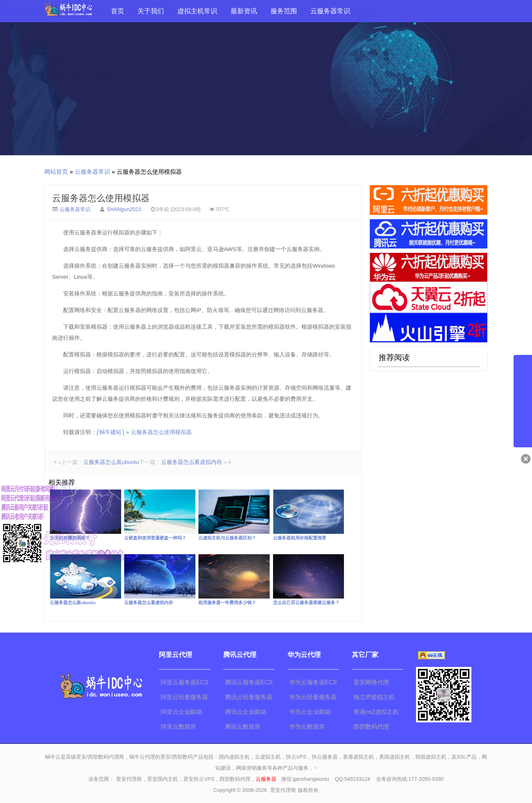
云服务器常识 (330, 11)
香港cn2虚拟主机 (376, 712)
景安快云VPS (199, 779)
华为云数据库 (307, 727)
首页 (117, 11)
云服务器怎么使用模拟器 (101, 198)
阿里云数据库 (178, 727)
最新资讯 (244, 11)
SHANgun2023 (124, 209)
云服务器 (266, 779)
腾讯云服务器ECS (249, 682)
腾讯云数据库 (243, 727)
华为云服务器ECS (313, 682)
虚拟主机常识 (197, 11)
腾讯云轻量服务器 (249, 697)
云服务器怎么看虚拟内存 (192, 462)
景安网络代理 (371, 682)
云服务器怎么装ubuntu (111, 462)
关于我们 (151, 11)
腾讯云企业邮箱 (246, 712)
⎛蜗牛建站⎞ (110, 432)
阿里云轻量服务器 (184, 697)
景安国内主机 (163, 779)
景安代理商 (129, 779)
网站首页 (56, 172)
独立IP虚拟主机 (374, 697)
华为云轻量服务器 (313, 697)
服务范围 (284, 11)
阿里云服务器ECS (185, 682)
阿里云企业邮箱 (181, 712)
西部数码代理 (371, 727)
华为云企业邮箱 (310, 712)
